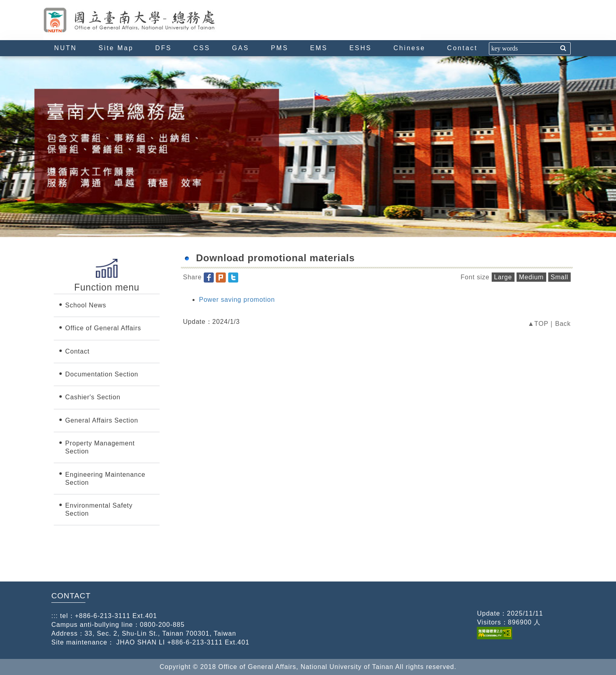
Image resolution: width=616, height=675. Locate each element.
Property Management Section (100, 447)
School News (86, 305)
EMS (319, 48)
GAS (240, 48)
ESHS (361, 48)
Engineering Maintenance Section (105, 479)
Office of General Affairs (103, 328)
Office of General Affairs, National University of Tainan (146, 20)
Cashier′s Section (93, 397)
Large (503, 277)
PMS (280, 48)
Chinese (409, 48)
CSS (202, 48)
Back (563, 324)
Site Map (116, 48)
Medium (531, 277)
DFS (163, 48)
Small (559, 277)
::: (47, 3)
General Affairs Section (102, 420)
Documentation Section (102, 374)
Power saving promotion (237, 300)
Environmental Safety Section (99, 509)
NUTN (65, 48)
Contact (462, 48)
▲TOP (538, 324)
